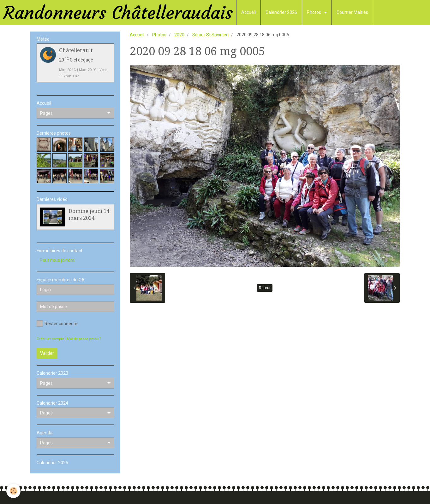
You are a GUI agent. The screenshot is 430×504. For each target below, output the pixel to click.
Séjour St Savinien (210, 35)
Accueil (248, 12)
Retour (265, 288)
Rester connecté (57, 324)
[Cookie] (13, 491)
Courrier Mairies (352, 12)
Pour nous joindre (57, 260)
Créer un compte (50, 339)
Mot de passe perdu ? (84, 339)
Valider (47, 353)
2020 (179, 35)
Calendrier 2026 (281, 12)
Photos (314, 12)
